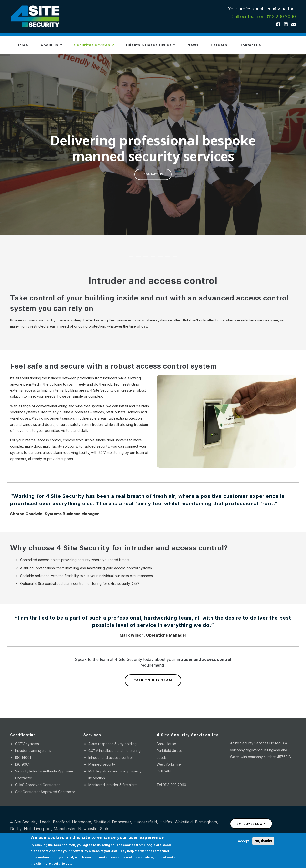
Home (24, 47)
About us (57, 47)
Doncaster (122, 825)
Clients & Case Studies (167, 47)
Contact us (279, 47)
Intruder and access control (110, 761)
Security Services (105, 47)
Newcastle (88, 832)
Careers (244, 47)
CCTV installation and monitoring (114, 754)
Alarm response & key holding (112, 747)
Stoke (105, 832)
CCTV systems (27, 747)
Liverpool (43, 832)
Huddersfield (145, 825)
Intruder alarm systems (33, 754)
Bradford (61, 825)
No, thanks (263, 841)
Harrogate (82, 825)
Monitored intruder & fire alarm (113, 788)
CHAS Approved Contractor (37, 788)
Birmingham (206, 825)
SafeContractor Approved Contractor (45, 795)
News (214, 47)
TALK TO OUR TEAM (153, 684)
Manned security (102, 768)
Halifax (166, 825)
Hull (28, 832)
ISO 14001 (23, 761)
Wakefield (184, 825)
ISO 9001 (22, 768)
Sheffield (102, 825)
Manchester (65, 832)
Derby (16, 832)
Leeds (45, 825)
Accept (244, 841)
